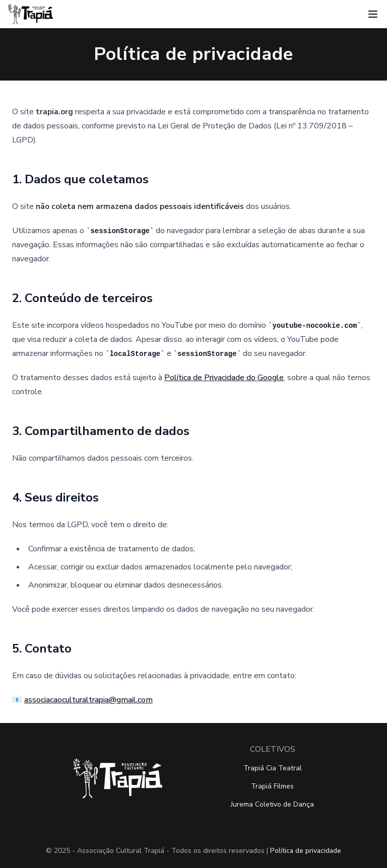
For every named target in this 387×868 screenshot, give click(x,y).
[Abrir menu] (373, 14)
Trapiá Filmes (272, 786)
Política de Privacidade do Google (224, 378)
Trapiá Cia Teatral (273, 768)
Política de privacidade (306, 851)
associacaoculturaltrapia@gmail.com (88, 700)
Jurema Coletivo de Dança (272, 804)
